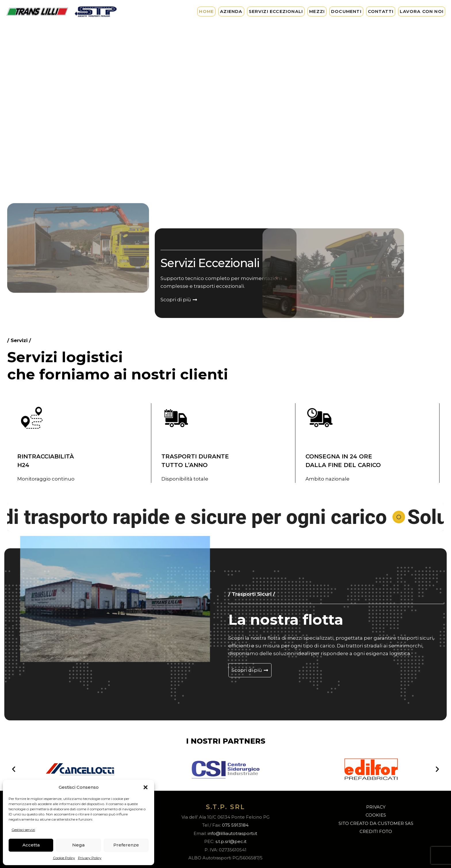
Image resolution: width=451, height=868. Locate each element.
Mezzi (317, 11)
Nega (78, 845)
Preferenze (126, 845)
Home (206, 11)
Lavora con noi (422, 11)
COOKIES (376, 815)
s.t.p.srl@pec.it (231, 841)
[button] (146, 787)
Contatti (381, 11)
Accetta (31, 845)
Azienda (231, 11)
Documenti (346, 11)
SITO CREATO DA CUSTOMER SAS (376, 823)
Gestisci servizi (23, 830)
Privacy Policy (90, 858)
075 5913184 (235, 825)
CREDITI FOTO (376, 831)
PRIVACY (376, 807)
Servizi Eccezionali (276, 11)
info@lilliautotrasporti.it (232, 833)
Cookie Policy (64, 858)
